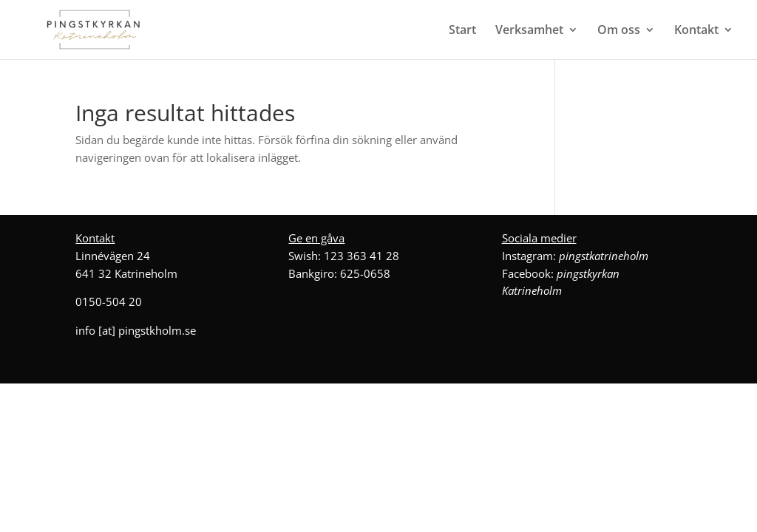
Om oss (619, 31)
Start (462, 31)
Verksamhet (529, 31)
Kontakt (696, 31)
